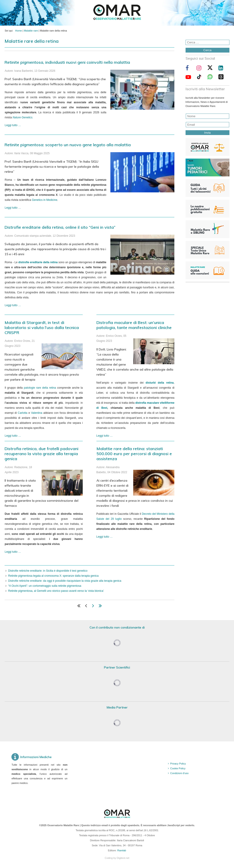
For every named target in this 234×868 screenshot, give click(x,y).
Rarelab (122, 850)
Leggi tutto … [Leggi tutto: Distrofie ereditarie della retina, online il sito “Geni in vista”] (13, 305)
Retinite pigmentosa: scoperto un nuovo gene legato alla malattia (68, 145)
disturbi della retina (160, 383)
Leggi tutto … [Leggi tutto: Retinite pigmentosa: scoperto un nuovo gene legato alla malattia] (13, 208)
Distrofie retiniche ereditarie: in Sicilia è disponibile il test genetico (48, 571)
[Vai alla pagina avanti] (93, 607)
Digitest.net (123, 858)
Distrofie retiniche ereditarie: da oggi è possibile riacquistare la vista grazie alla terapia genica (65, 581)
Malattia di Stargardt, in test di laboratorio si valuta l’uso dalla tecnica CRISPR (42, 328)
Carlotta (23, 413)
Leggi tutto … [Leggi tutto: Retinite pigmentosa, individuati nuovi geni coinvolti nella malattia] (13, 125)
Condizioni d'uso (179, 773)
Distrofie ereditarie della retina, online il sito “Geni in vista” (60, 227)
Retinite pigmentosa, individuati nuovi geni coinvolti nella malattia (67, 62)
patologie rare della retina (40, 388)
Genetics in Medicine (44, 200)
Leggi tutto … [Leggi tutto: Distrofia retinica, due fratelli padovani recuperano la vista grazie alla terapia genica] (13, 552)
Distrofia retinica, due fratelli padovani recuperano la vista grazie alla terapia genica (41, 454)
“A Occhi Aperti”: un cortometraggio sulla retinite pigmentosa (45, 586)
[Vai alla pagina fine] (100, 607)
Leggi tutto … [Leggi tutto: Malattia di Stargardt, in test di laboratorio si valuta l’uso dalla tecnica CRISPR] (13, 436)
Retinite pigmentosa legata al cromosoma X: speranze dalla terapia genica (53, 576)
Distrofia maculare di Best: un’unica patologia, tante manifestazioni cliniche (134, 325)
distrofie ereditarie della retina (38, 262)
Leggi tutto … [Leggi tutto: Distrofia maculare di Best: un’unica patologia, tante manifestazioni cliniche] (105, 436)
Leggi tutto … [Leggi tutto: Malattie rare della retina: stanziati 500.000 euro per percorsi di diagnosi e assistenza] (105, 537)
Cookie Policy (178, 768)
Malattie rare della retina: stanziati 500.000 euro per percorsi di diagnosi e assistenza (134, 454)
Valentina (37, 413)
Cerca (207, 50)
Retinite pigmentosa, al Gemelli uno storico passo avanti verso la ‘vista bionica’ (56, 591)
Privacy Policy (178, 764)
